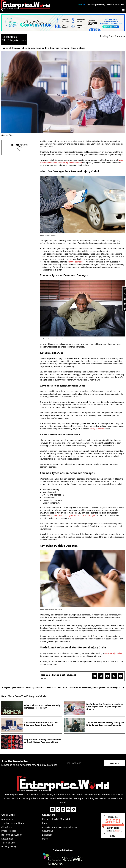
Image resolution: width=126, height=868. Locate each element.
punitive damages (75, 262)
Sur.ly (117, 831)
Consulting (9, 37)
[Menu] (123, 10)
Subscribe (120, 4)
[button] (94, 676)
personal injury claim (114, 653)
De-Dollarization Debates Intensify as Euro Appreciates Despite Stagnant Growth (105, 707)
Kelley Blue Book (97, 429)
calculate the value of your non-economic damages (72, 515)
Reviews (110, 4)
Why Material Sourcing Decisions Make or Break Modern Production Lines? (43, 741)
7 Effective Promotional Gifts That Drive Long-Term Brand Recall (41, 724)
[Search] (2, 10)
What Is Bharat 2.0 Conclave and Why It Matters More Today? (42, 707)
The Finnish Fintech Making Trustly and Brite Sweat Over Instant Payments (105, 724)
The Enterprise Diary (96, 4)
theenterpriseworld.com (113, 825)
